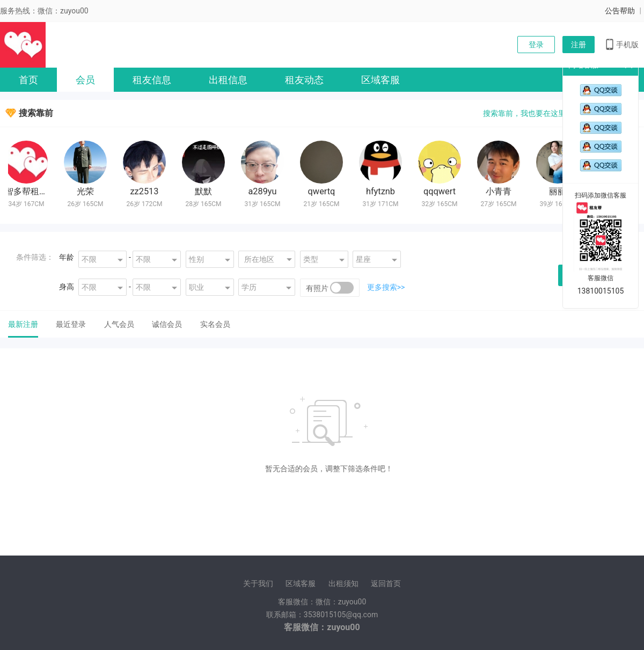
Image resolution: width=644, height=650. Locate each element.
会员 (85, 80)
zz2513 (145, 191)
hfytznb (382, 191)
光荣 (86, 191)
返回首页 (386, 583)
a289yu (263, 191)
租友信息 (152, 80)
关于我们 (258, 583)
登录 (536, 45)
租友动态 (304, 80)
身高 (67, 287)
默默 (204, 191)
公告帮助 (620, 11)
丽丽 (559, 191)
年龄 (67, 257)
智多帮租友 (27, 191)
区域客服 (380, 80)
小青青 (500, 191)
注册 (579, 45)
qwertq (323, 191)
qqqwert (441, 191)
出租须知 (343, 583)
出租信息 (228, 80)
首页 (28, 80)
